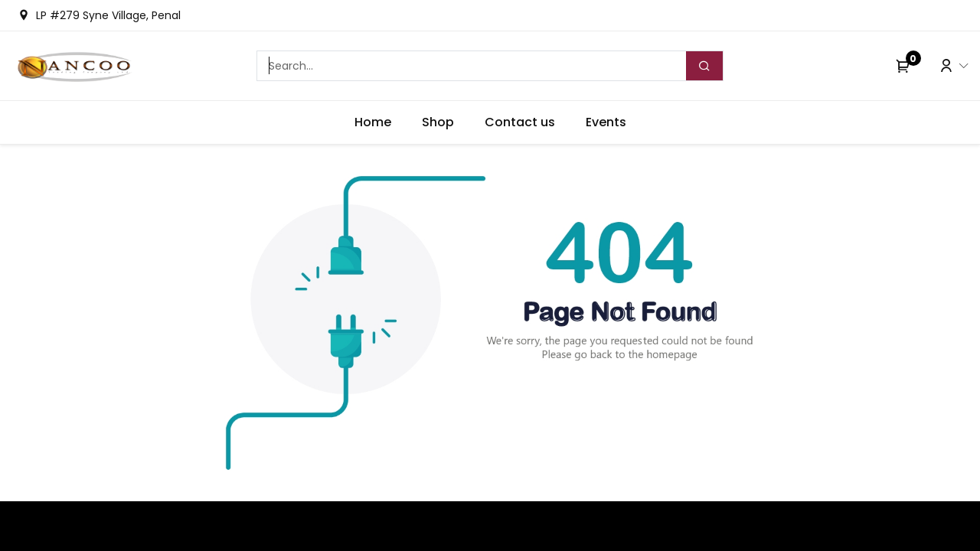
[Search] (704, 66)
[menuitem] (373, 122)
